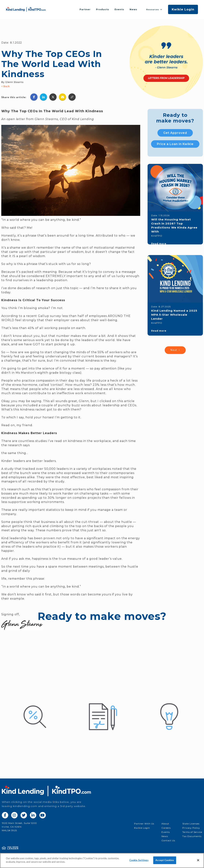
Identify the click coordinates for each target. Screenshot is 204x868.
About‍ (165, 824)
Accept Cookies (165, 860)
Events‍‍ (166, 832)
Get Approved (175, 133)
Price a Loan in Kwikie (175, 144)
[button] (154, 9)
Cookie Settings (139, 860)
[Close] (198, 860)
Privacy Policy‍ (191, 828)
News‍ (165, 836)
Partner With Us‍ (144, 824)
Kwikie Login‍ (142, 828)
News (133, 9)
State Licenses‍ (191, 824)
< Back (5, 86)
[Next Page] (175, 350)
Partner (85, 9)
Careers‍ (166, 828)
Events (119, 9)
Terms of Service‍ (192, 832)
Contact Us (168, 840)
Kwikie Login (183, 9)
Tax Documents (192, 836)
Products (103, 9)
